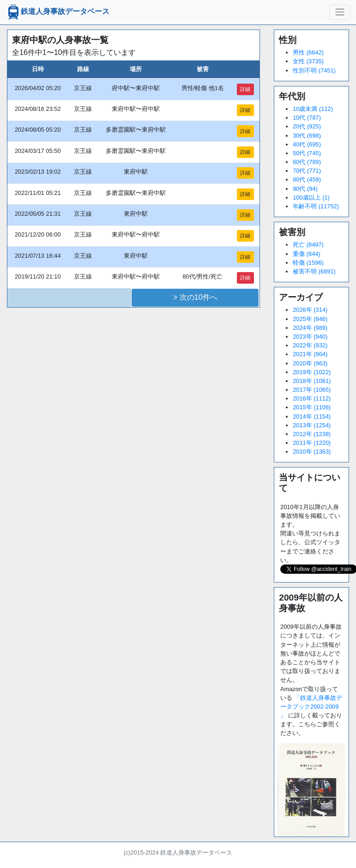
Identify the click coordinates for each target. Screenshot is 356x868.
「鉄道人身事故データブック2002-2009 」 (311, 707)
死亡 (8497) (308, 245)
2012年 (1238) (312, 434)
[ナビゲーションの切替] (340, 12)
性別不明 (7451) (314, 70)
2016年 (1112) (312, 398)
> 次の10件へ (195, 297)
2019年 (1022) (312, 372)
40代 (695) (307, 144)
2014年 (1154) (312, 416)
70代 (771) (307, 171)
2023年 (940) (310, 337)
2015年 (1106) (312, 407)
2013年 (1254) (312, 425)
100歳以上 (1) (311, 197)
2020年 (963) (310, 363)
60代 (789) (307, 162)
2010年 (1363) (312, 452)
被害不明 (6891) (314, 271)
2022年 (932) (310, 345)
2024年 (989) (310, 328)
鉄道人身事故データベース (58, 12)
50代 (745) (307, 153)
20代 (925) (307, 126)
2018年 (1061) (312, 381)
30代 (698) (307, 136)
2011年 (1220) (312, 443)
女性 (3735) (308, 61)
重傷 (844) (306, 254)
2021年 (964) (310, 354)
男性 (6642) (308, 52)
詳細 (245, 89)
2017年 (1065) (312, 390)
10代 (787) (307, 118)
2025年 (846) (310, 319)
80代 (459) (307, 179)
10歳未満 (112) (313, 109)
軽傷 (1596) (308, 263)
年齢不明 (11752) (316, 206)
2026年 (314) (310, 310)
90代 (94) (305, 189)
